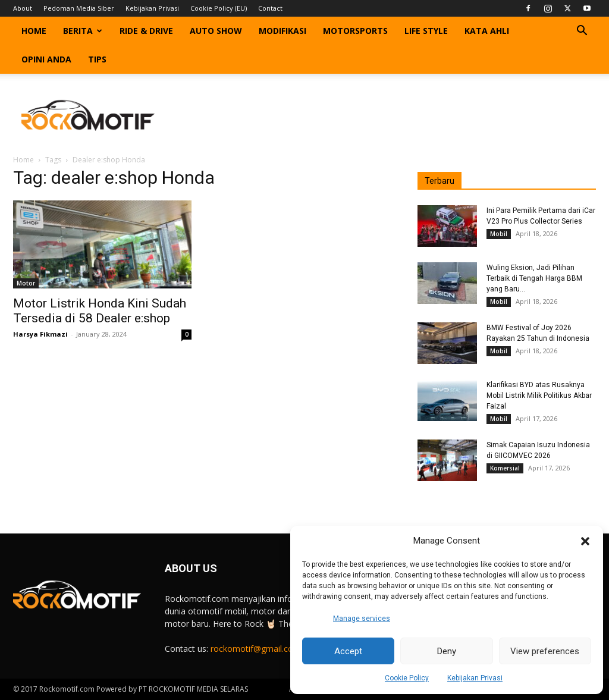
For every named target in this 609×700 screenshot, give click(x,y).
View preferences (545, 651)
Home (34, 31)
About (23, 8)
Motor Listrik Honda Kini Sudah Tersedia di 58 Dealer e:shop (100, 311)
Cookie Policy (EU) (219, 8)
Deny (447, 651)
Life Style (426, 31)
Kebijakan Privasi (475, 678)
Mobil (499, 234)
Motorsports (355, 31)
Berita (83, 31)
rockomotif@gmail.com (256, 649)
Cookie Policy (407, 678)
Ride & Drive (146, 31)
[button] (585, 541)
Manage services (362, 619)
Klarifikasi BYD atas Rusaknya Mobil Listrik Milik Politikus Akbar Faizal (539, 395)
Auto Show (216, 31)
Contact (270, 8)
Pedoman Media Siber (79, 8)
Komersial (505, 468)
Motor (26, 283)
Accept (348, 651)
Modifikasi (282, 31)
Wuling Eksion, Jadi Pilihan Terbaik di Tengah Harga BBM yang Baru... (534, 278)
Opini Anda (46, 59)
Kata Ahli (487, 31)
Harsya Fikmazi (40, 334)
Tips (97, 59)
